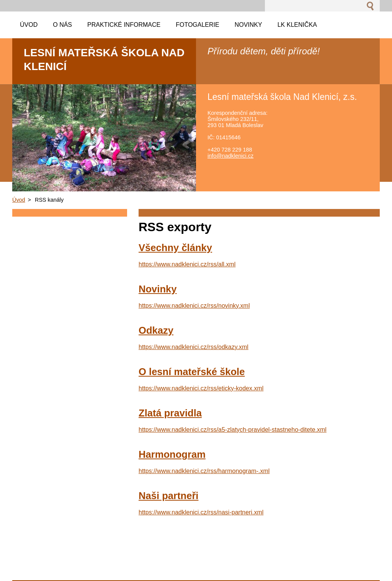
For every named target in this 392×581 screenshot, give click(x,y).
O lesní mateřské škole (192, 372)
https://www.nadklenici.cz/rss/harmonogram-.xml (204, 471)
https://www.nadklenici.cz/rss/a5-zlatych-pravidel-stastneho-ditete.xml (233, 430)
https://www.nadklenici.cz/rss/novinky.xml (194, 306)
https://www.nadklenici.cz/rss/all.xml (187, 264)
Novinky (158, 289)
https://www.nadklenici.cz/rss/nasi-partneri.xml (201, 512)
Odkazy (156, 330)
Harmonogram (172, 454)
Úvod (19, 200)
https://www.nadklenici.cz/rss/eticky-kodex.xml (201, 388)
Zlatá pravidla (170, 413)
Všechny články (175, 248)
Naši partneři (168, 496)
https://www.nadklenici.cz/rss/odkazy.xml (194, 347)
